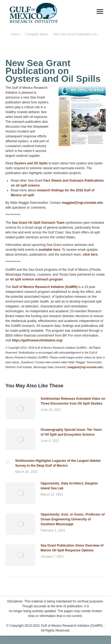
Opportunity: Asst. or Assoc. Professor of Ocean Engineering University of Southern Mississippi (73, 519)
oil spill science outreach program (36, 279)
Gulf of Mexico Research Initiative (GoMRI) (45, 287)
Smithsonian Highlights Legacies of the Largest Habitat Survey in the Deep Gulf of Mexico (58, 463)
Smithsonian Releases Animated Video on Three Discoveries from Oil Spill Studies (73, 401)
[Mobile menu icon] (100, 11)
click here (90, 255)
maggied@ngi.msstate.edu (82, 203)
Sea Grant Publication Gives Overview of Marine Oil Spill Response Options (72, 548)
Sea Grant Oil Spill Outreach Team (38, 223)
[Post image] (20, 408)
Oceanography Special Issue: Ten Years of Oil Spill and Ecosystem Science (71, 432)
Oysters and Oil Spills (31, 163)
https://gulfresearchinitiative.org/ (37, 340)
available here (49, 250)
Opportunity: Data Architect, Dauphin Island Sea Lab (69, 486)
